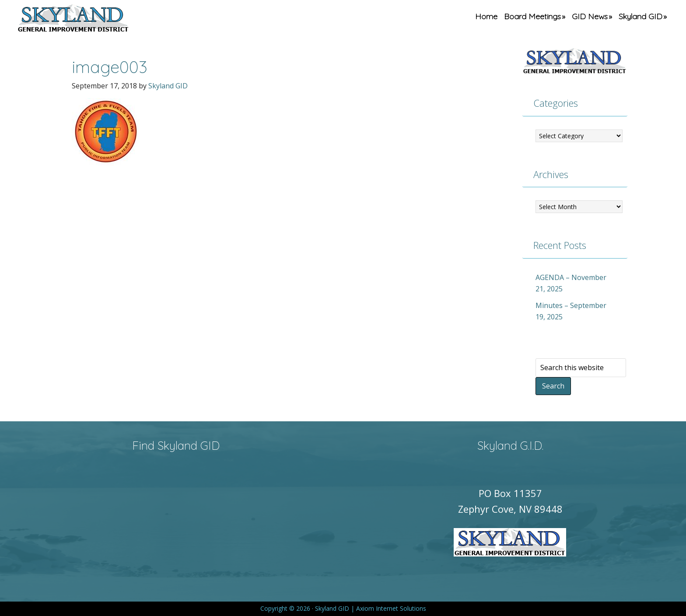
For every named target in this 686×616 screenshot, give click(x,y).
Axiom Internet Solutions (391, 608)
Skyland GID (94, 20)
